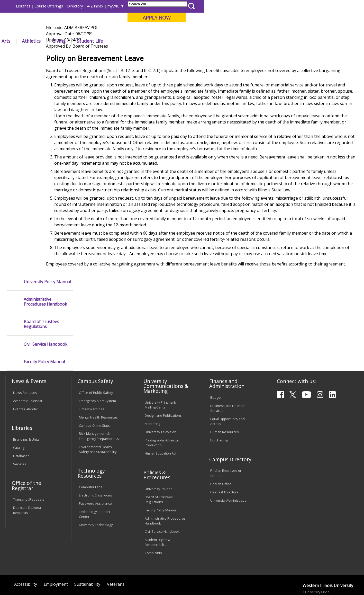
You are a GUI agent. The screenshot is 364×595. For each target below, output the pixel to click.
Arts (166, 41)
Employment (56, 555)
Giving (219, 41)
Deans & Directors (224, 463)
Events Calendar (26, 380)
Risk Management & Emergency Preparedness (99, 407)
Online (147, 31)
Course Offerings (208, 6)
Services (20, 435)
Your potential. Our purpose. (58, 31)
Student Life (250, 41)
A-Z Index (255, 6)
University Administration (229, 471)
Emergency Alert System (97, 372)
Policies (110, 53)
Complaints (153, 524)
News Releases (25, 363)
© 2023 (20, 578)
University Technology (96, 496)
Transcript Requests (29, 470)
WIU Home (90, 53)
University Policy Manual (47, 69)
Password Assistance (95, 475)
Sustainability (87, 555)
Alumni (142, 41)
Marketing (152, 395)
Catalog (19, 419)
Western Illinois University (82, 22)
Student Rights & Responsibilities (158, 513)
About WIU (41, 41)
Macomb (100, 31)
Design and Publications (163, 387)
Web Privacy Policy (115, 578)
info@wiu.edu (313, 578)
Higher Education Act (161, 424)
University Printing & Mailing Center (160, 376)
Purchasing (219, 411)
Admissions (111, 41)
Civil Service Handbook (45, 131)
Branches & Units (26, 411)
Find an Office (221, 455)
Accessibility (26, 555)
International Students (79, 6)
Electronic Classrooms (96, 466)
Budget (216, 369)
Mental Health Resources (98, 388)
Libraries (183, 6)
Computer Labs (91, 458)
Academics (76, 41)
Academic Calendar (28, 372)
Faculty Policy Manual (44, 149)
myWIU (273, 6)
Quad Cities (125, 31)
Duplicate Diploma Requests (27, 481)
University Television (161, 403)
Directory (235, 6)
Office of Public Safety (96, 363)
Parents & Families (23, 6)
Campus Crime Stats (94, 396)
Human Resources (225, 403)
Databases (21, 427)
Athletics (191, 41)
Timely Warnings (92, 380)
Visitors (49, 6)
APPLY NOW (316, 18)
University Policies (159, 460)
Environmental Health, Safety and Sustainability (98, 420)
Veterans (116, 555)
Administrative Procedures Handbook (45, 89)
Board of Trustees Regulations (41, 111)
